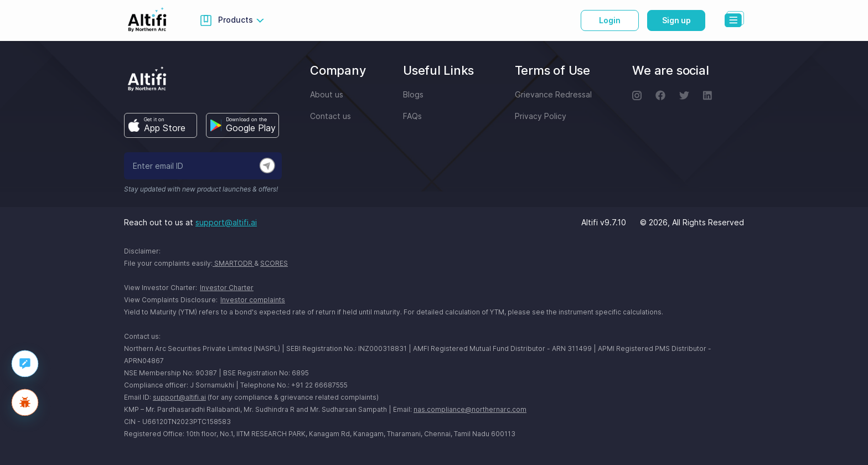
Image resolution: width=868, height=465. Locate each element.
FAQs (412, 116)
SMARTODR (233, 263)
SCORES (274, 263)
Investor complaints (253, 300)
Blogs (413, 94)
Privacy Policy (541, 116)
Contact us (330, 116)
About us (327, 94)
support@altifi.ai (226, 222)
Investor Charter (227, 288)
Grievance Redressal (553, 94)
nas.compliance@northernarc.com (470, 409)
